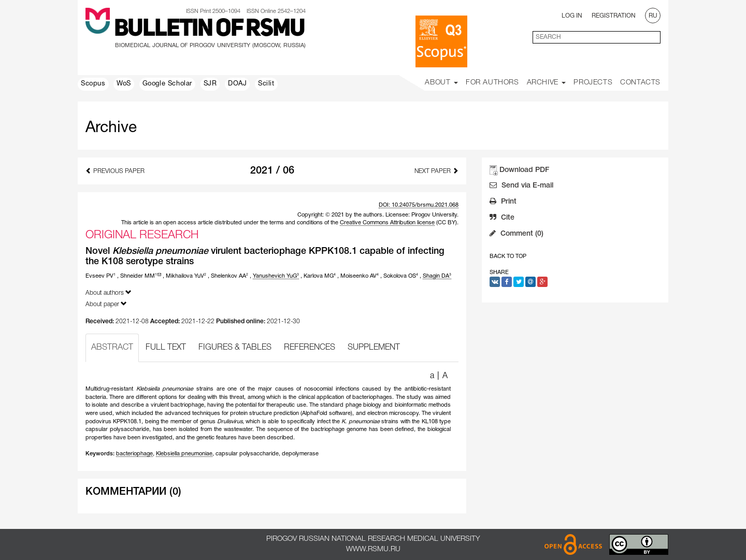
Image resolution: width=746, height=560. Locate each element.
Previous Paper (115, 171)
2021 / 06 (272, 171)
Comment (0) (517, 235)
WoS (124, 84)
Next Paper (436, 171)
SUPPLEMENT (374, 348)
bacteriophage (134, 454)
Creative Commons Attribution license (387, 223)
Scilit (266, 84)
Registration (614, 16)
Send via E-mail (521, 186)
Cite (502, 219)
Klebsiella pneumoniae (184, 454)
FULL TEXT (166, 348)
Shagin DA (437, 276)
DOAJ (237, 84)
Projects (593, 83)
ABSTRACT (112, 348)
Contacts (640, 83)
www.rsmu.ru (373, 549)
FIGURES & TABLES (235, 348)
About (441, 83)
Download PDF (524, 170)
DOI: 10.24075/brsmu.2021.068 (419, 205)
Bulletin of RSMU (209, 30)
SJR (210, 84)
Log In (572, 16)
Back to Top (508, 256)
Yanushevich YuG (276, 276)
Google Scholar (167, 84)
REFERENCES (310, 348)
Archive (547, 83)
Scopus (93, 84)
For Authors (492, 83)
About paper (106, 304)
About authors (109, 292)
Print (503, 203)
